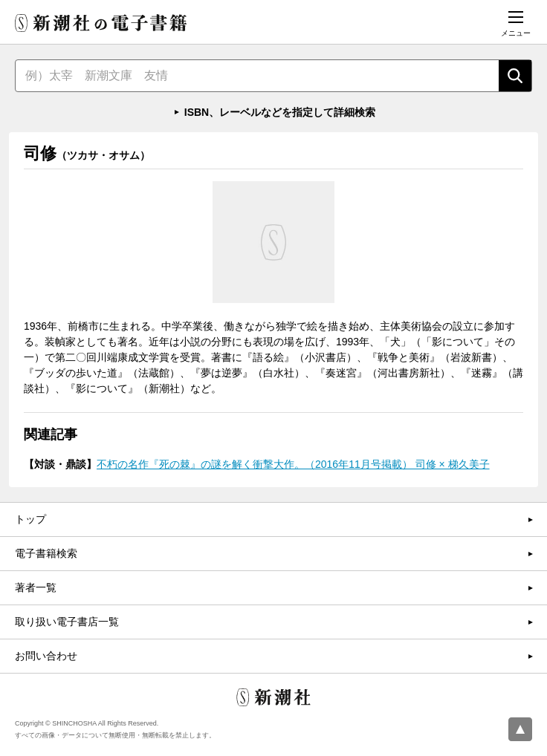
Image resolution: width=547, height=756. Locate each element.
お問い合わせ (46, 656)
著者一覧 (36, 587)
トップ (30, 519)
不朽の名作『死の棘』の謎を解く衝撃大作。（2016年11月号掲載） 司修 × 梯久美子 (293, 464)
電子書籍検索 (46, 553)
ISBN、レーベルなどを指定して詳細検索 (280, 112)
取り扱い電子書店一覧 (67, 622)
